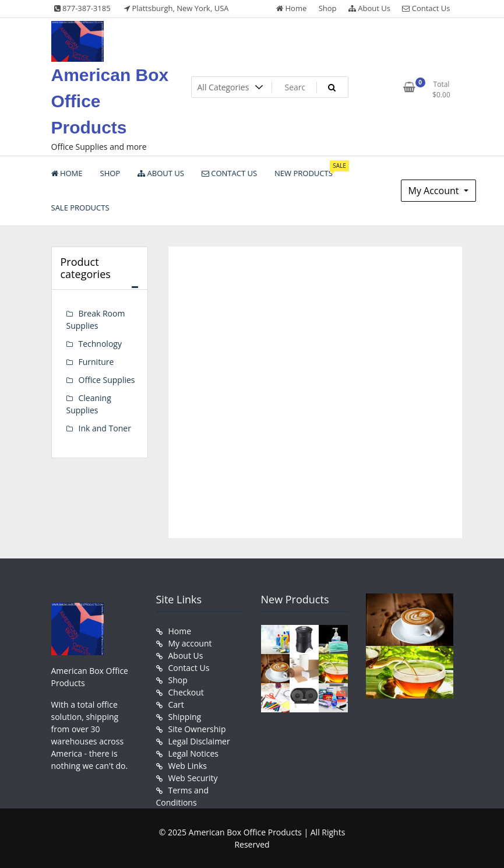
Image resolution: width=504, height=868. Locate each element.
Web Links (188, 766)
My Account (435, 191)
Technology (100, 344)
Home (291, 8)
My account (190, 643)
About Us (369, 8)
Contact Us (426, 8)
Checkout (186, 692)
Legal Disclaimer (199, 741)
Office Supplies (107, 380)
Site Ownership (197, 729)
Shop (328, 8)
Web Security (193, 778)
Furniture (96, 362)
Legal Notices (193, 753)
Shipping (185, 717)
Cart (176, 704)
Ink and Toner (105, 428)
